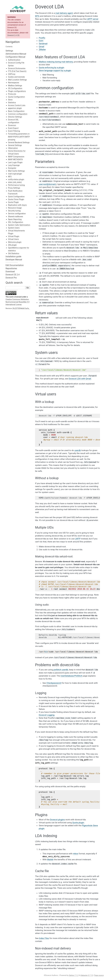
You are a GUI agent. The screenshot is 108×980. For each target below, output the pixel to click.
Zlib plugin (12, 245)
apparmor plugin (15, 108)
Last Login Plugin (15, 162)
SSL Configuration (16, 222)
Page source (99, 975)
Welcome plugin (15, 242)
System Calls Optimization (19, 225)
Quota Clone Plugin (16, 199)
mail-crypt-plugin (15, 174)
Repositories (11, 268)
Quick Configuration (16, 197)
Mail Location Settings (17, 80)
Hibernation (13, 148)
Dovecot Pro (11, 278)
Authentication (14, 60)
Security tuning (14, 211)
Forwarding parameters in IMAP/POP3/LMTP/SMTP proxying (19, 137)
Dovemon (12, 125)
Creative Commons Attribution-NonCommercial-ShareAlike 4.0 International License (17, 302)
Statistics (12, 103)
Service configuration (17, 214)
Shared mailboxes (15, 216)
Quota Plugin (13, 202)
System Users (14, 228)
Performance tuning (16, 185)
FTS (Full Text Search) (17, 71)
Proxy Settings (14, 188)
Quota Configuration (16, 97)
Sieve (10, 100)
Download (10, 271)
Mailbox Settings (15, 86)
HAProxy (12, 74)
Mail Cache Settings (16, 171)
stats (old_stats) (15, 182)
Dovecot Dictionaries (17, 68)
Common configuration (18, 114)
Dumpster (12, 168)
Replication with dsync (17, 205)
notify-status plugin (16, 179)
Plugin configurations (17, 91)
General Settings (15, 145)
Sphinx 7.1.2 (74, 975)
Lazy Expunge (14, 165)
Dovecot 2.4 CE (13, 35)
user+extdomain (47, 184)
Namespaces (14, 83)
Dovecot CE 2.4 (12, 275)
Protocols (12, 94)
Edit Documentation (15, 265)
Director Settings (15, 117)
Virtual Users (13, 239)
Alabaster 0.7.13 (87, 975)
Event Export (13, 128)
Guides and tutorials (16, 77)
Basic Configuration (16, 111)
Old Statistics (14, 253)
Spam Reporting (15, 219)
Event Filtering (14, 131)
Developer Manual (14, 259)
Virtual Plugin (14, 236)
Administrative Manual (16, 54)
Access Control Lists (17, 105)
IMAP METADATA (15, 159)
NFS (10, 177)
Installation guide (13, 256)
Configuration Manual (15, 57)
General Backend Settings (19, 142)
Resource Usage (15, 208)
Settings (9, 51)
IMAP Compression (16, 157)
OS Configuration (15, 88)
